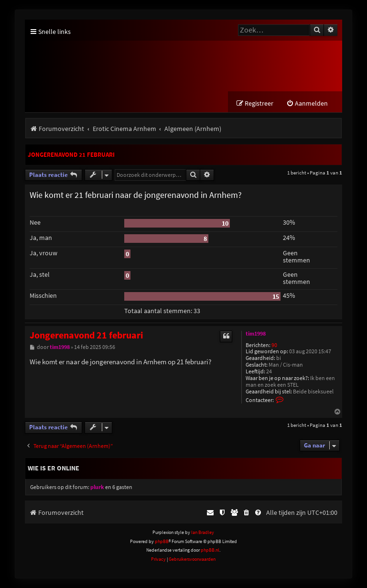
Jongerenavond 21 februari (71, 155)
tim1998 (256, 334)
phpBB (162, 541)
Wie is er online (54, 468)
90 (274, 345)
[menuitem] (307, 103)
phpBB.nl (210, 550)
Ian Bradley (203, 533)
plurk (97, 487)
